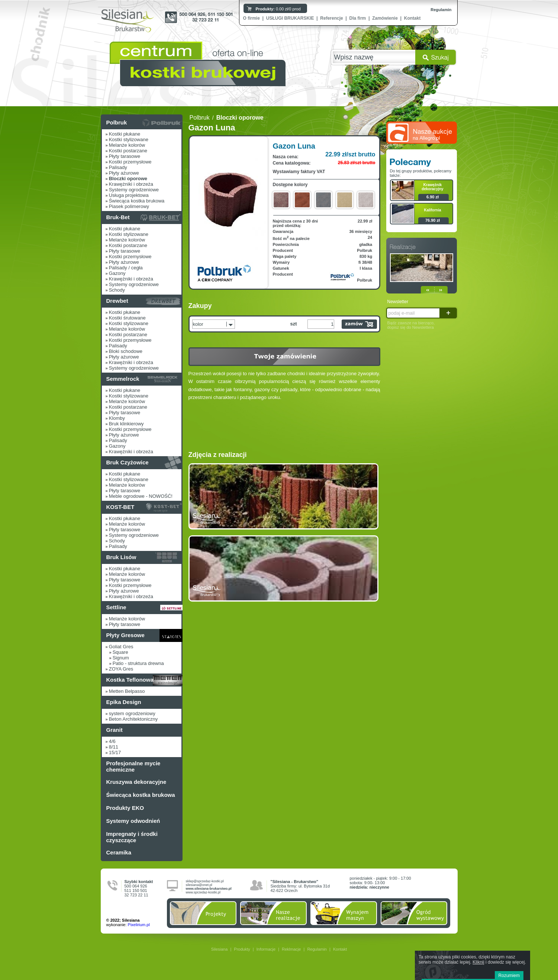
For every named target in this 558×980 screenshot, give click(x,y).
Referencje (331, 18)
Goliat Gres (121, 647)
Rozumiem (509, 976)
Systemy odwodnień (133, 821)
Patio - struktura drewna (138, 663)
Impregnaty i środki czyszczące (132, 837)
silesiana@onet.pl (199, 885)
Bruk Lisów (121, 557)
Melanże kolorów (127, 145)
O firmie (251, 18)
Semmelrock (123, 379)
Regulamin (441, 10)
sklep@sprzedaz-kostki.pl (205, 881)
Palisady (118, 167)
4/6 (112, 741)
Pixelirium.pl (139, 925)
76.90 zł (433, 220)
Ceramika (119, 852)
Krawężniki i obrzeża (131, 184)
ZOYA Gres (121, 669)
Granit (114, 730)
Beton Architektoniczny (133, 719)
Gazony (117, 273)
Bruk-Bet (118, 217)
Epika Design (124, 702)
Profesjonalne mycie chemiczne (133, 766)
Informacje (266, 949)
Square (120, 652)
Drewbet (117, 301)
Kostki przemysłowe (130, 162)
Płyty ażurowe (124, 173)
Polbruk (117, 122)
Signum (121, 658)
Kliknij (478, 962)
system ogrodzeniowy (132, 713)
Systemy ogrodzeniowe (134, 190)
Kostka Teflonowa (130, 680)
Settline (116, 607)
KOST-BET (120, 507)
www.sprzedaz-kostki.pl (203, 892)
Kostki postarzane (128, 151)
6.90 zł (433, 197)
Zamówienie (385, 18)
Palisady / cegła (126, 268)
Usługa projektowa (129, 195)
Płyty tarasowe (125, 156)
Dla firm (358, 18)
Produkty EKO (125, 808)
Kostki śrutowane (127, 318)
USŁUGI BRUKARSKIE (290, 18)
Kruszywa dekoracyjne (136, 782)
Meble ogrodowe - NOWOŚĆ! (141, 496)
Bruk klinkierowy (126, 424)
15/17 (115, 752)
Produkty (242, 949)
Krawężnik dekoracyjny (432, 187)
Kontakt (412, 18)
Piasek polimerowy (129, 206)
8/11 (114, 747)
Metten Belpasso (127, 691)
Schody (117, 290)
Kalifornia (432, 210)
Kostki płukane (125, 134)
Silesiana (220, 949)
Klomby (117, 418)
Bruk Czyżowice (128, 462)
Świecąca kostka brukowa (137, 201)
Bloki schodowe (126, 351)
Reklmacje (291, 949)
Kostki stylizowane (129, 139)
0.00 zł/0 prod (278, 9)
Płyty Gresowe (125, 635)
